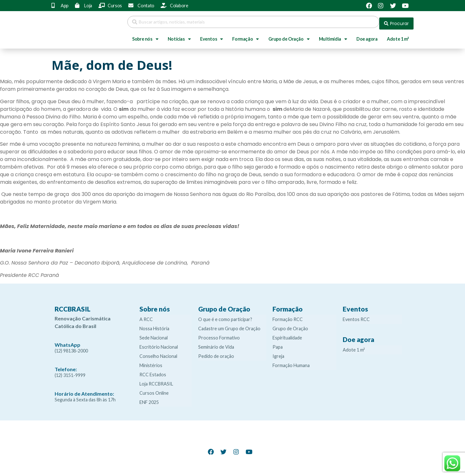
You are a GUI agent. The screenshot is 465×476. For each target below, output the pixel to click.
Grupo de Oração (289, 36)
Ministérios (151, 362)
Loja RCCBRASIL (156, 381)
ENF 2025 (149, 399)
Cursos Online (154, 390)
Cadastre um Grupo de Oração (229, 325)
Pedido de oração (216, 353)
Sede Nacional (154, 335)
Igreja (278, 353)
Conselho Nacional (158, 353)
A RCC (146, 316)
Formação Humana (291, 362)
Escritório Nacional (159, 344)
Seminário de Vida (216, 344)
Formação (245, 36)
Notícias (179, 36)
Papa (278, 344)
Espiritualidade (287, 335)
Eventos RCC (356, 316)
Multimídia (333, 36)
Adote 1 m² (398, 36)
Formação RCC (288, 316)
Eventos (212, 36)
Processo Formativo (219, 335)
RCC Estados (153, 371)
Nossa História (154, 325)
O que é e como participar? (225, 316)
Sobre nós (145, 36)
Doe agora (367, 36)
